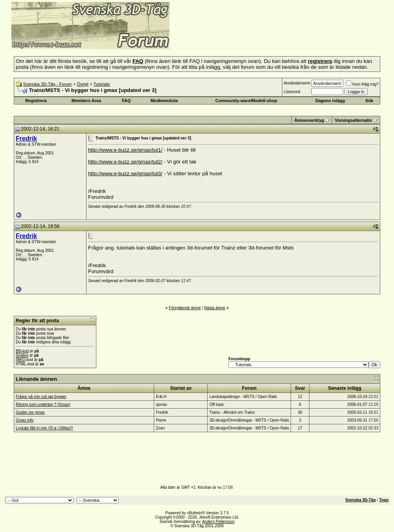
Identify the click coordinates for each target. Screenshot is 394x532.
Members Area (86, 101)
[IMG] (20, 360)
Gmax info (25, 420)
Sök (369, 101)
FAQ (126, 101)
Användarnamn (297, 83)
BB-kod (22, 351)
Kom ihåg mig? (362, 84)
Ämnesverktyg (309, 120)
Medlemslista (164, 101)
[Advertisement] (266, 37)
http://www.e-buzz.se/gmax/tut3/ (125, 173)
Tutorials (102, 84)
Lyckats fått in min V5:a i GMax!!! (44, 428)
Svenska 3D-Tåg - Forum (47, 84)
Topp (384, 500)
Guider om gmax (30, 412)
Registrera (36, 101)
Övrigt (82, 84)
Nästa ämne (215, 308)
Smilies (22, 355)
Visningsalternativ (353, 120)
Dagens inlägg (330, 101)
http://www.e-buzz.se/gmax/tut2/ (125, 162)
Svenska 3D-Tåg (360, 500)
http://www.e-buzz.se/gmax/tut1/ (125, 150)
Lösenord (292, 92)
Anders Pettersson (218, 522)
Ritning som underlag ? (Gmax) (43, 405)
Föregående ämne (185, 308)
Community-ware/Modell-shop (246, 101)
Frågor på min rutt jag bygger (41, 397)
